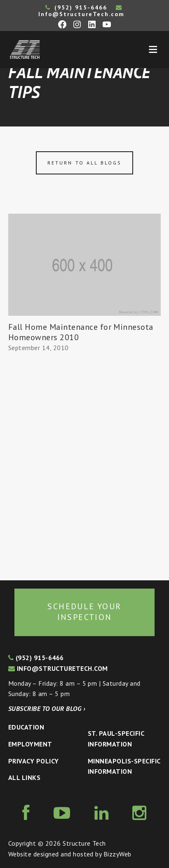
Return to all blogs (84, 163)
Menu (153, 50)
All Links (24, 777)
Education (26, 727)
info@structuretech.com (58, 668)
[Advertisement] (84, 467)
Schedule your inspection (84, 612)
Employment (30, 744)
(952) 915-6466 (76, 7)
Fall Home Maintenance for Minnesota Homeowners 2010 (81, 332)
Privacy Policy (34, 761)
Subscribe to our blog (47, 708)
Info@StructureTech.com (81, 11)
